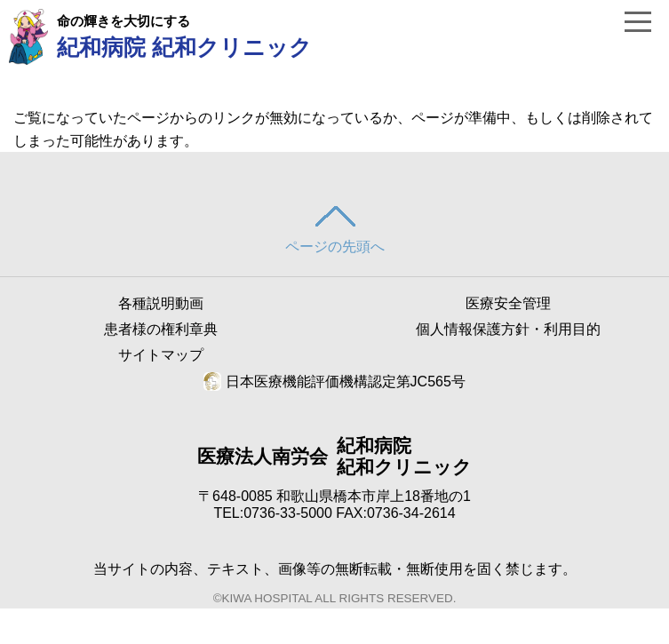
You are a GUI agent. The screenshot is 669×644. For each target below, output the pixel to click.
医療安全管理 (508, 303)
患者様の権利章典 (161, 329)
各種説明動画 (161, 303)
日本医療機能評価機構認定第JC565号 (334, 382)
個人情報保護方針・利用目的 (508, 329)
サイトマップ (161, 355)
